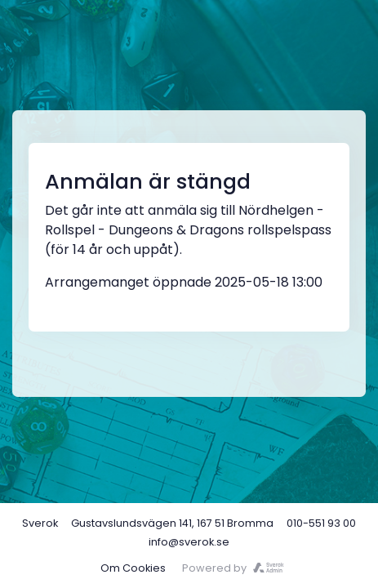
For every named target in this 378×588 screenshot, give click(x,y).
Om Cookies (133, 568)
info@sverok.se (189, 542)
